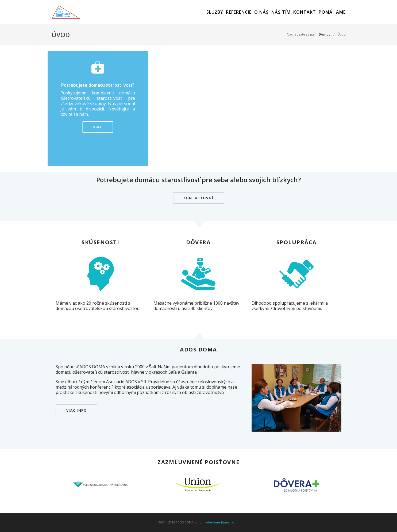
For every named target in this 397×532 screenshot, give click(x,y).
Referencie (239, 12)
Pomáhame (332, 12)
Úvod (342, 34)
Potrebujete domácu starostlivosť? (98, 85)
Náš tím (281, 12)
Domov (325, 34)
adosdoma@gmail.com (222, 522)
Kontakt (305, 12)
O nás (261, 12)
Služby (215, 12)
